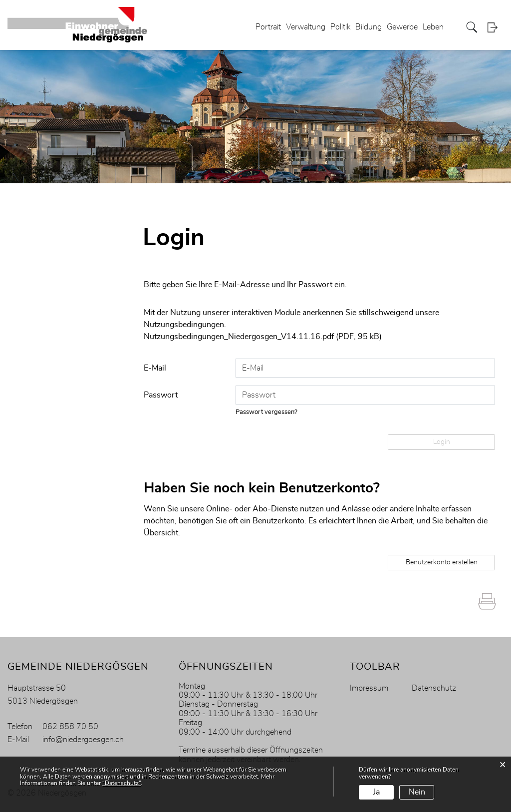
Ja (377, 792)
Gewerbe (402, 27)
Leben (433, 27)
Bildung (369, 27)
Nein (417, 792)
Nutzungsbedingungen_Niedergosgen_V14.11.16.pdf (239, 337)
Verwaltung (306, 27)
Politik (340, 27)
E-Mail (155, 368)
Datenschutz (434, 688)
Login (496, 27)
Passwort (161, 395)
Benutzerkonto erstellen (442, 562)
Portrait (268, 27)
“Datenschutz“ (122, 783)
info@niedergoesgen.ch (83, 740)
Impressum (369, 688)
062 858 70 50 (70, 727)
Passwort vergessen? (266, 412)
